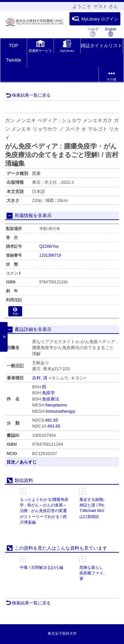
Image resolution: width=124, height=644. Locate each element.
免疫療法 (51, 399)
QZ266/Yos (49, 246)
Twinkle (14, 60)
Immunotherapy (60, 411)
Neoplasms (56, 405)
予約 (15, 312)
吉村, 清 (40, 378)
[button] (40, 47)
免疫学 (48, 393)
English (111, 32)
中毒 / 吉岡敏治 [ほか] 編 (41, 567)
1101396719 (50, 255)
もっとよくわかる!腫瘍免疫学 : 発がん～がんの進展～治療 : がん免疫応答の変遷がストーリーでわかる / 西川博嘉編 (44, 511)
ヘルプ (93, 32)
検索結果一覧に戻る (28, 95)
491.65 (51, 420)
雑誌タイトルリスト (102, 46)
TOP (14, 46)
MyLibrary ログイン (95, 19)
